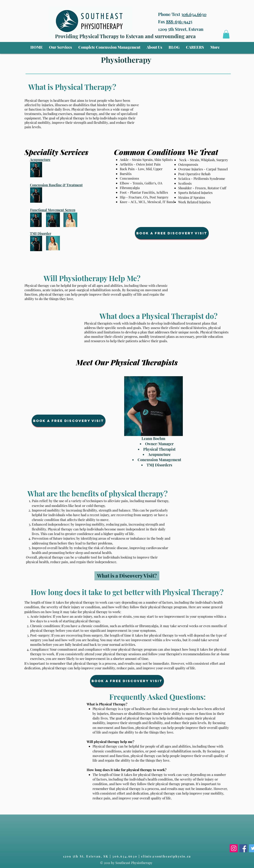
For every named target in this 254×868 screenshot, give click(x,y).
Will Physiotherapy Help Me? (92, 278)
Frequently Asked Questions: (157, 697)
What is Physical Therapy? (72, 87)
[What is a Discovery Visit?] (127, 576)
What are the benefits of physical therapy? (98, 493)
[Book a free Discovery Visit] (172, 233)
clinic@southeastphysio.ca (166, 856)
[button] (61, 47)
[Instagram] (234, 848)
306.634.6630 (194, 14)
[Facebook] (243, 848)
